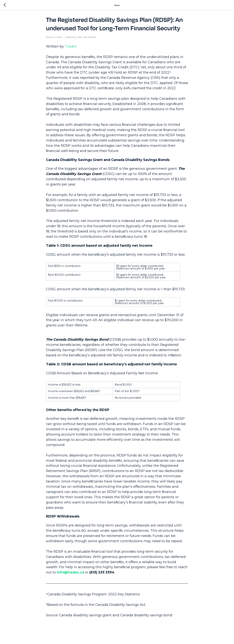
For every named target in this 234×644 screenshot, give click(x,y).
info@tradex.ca (70, 574)
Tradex (71, 48)
